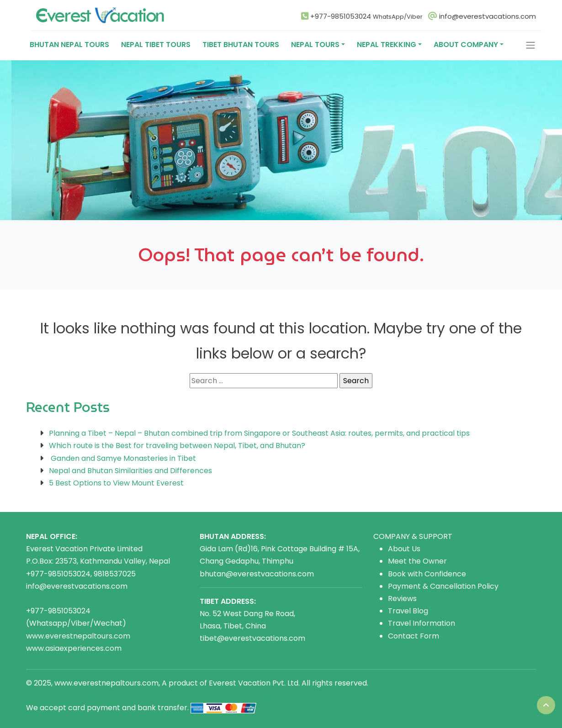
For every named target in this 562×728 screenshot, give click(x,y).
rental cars (131, 695)
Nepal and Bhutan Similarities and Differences (130, 471)
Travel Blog (408, 611)
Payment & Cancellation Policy (443, 586)
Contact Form (414, 636)
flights (205, 695)
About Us (404, 549)
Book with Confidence (427, 574)
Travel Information (421, 623)
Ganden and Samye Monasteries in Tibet (122, 458)
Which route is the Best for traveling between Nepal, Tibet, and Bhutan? (177, 446)
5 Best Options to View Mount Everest (116, 483)
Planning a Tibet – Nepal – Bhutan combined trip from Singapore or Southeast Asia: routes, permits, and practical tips (259, 433)
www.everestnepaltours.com (78, 636)
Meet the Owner (417, 561)
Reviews (402, 599)
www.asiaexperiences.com (74, 648)
